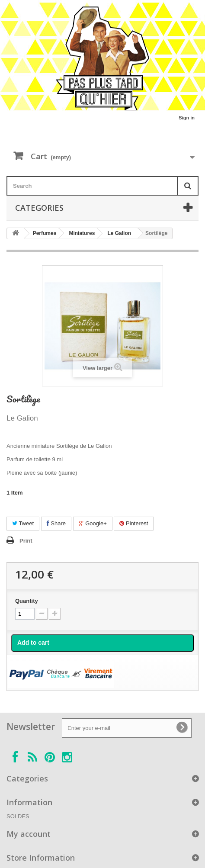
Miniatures (82, 233)
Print (26, 541)
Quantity (27, 601)
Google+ (93, 523)
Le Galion (119, 233)
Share (56, 523)
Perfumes (45, 233)
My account (29, 834)
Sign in (187, 118)
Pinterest (134, 523)
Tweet (23, 523)
